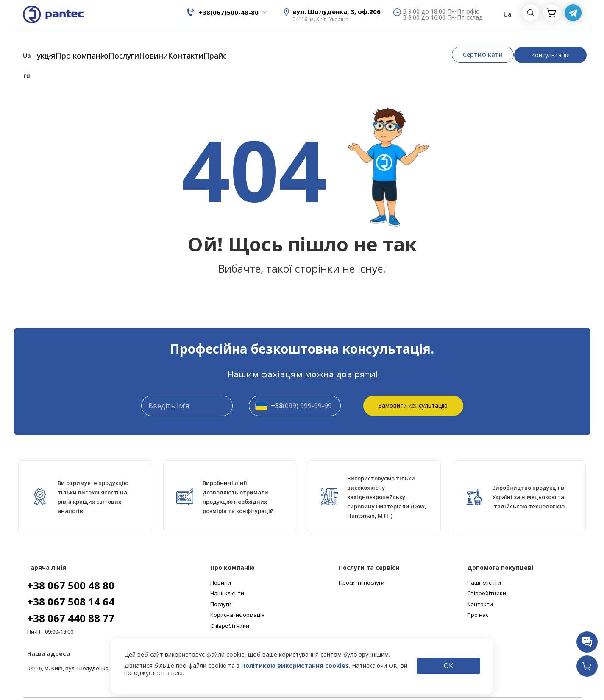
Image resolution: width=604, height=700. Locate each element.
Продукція (29, 44)
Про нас (478, 589)
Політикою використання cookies (295, 665)
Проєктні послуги (362, 557)
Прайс (280, 44)
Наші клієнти (227, 567)
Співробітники (230, 600)
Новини (198, 44)
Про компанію (95, 44)
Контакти (240, 44)
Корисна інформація (237, 589)
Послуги (158, 44)
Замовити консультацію (413, 379)
